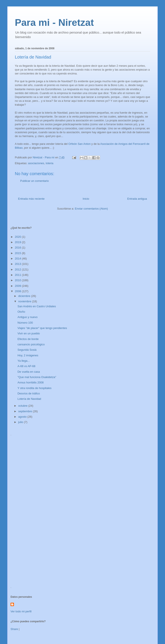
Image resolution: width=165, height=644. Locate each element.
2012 (18, 269)
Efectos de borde (28, 339)
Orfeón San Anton (79, 144)
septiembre (26, 411)
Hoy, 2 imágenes (28, 355)
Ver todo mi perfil (21, 611)
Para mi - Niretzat (54, 22)
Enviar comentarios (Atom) (91, 209)
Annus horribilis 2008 (30, 382)
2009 (18, 286)
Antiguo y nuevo (27, 317)
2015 (18, 253)
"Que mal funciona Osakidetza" (37, 377)
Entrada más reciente (31, 199)
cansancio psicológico (31, 344)
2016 (18, 248)
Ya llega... (24, 361)
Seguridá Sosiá (27, 350)
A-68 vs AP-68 (26, 366)
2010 (18, 280)
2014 (18, 259)
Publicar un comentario (34, 181)
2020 (18, 237)
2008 (18, 291)
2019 (18, 242)
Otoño (21, 312)
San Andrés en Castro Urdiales (37, 306)
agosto (23, 417)
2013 (18, 264)
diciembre (25, 296)
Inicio (86, 199)
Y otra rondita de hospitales (34, 388)
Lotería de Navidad (29, 399)
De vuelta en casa (29, 372)
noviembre (25, 301)
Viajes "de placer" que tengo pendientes (42, 328)
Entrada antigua (137, 199)
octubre (23, 406)
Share (14, 629)
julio (21, 422)
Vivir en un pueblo (29, 333)
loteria (50, 163)
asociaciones (36, 163)
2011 (18, 275)
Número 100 (25, 323)
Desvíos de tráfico (29, 393)
